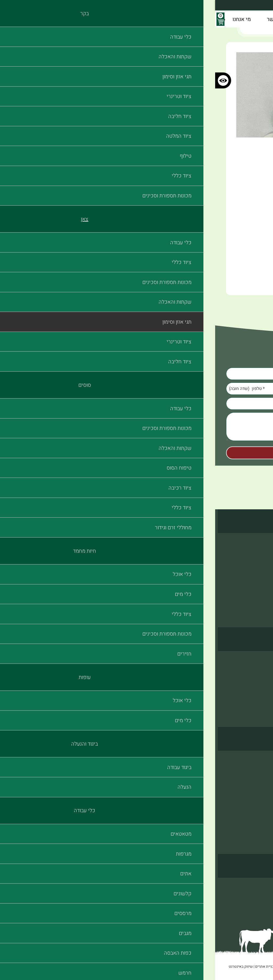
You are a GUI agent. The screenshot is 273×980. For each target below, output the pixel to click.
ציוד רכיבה (253, 679)
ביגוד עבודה (252, 761)
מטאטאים (117, 761)
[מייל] (136, 404)
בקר (216, 28)
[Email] (136, 404)
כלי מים (119, 670)
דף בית (232, 28)
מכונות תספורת (249, 606)
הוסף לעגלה (225, 265)
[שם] (136, 374)
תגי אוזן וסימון (194, 28)
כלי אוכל (118, 661)
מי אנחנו (255, 897)
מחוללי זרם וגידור (247, 697)
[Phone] (136, 389)
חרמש (120, 824)
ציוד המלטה (252, 579)
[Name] (136, 374)
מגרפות (119, 770)
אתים (121, 779)
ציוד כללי (254, 597)
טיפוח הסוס (252, 670)
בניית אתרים (49, 967)
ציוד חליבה (253, 570)
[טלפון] (136, 389)
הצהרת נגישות (250, 906)
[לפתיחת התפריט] (268, 19)
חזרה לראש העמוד (136, 307)
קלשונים (118, 788)
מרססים (119, 797)
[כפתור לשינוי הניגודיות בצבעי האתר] (8, 80)
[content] (136, 428)
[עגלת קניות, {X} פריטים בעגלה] (5, 19)
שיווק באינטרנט (26, 967)
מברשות (119, 833)
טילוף (257, 588)
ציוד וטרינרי (252, 561)
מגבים (121, 806)
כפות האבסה (115, 815)
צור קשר (255, 888)
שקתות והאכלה (249, 543)
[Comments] (136, 427)
